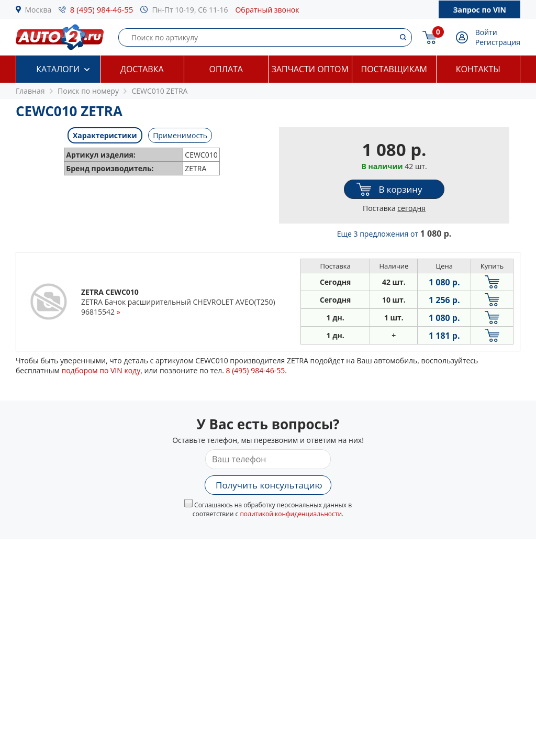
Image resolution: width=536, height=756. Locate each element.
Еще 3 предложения (394, 234)
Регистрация (498, 42)
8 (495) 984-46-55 (102, 9)
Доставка (142, 69)
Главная (30, 91)
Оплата (226, 69)
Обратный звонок (267, 10)
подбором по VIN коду (101, 370)
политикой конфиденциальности (291, 514)
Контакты (478, 69)
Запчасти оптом (310, 69)
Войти (486, 32)
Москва (38, 10)
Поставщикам (394, 69)
